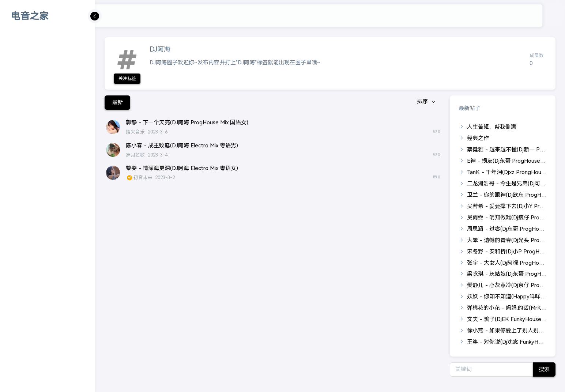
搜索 (542, 369)
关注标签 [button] (127, 79)
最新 (117, 102)
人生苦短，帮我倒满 (492, 127)
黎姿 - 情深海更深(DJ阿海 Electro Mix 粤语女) (182, 168)
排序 (421, 102)
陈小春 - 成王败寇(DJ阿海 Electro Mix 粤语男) (182, 145)
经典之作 (478, 138)
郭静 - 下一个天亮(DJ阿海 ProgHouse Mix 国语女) (187, 122)
